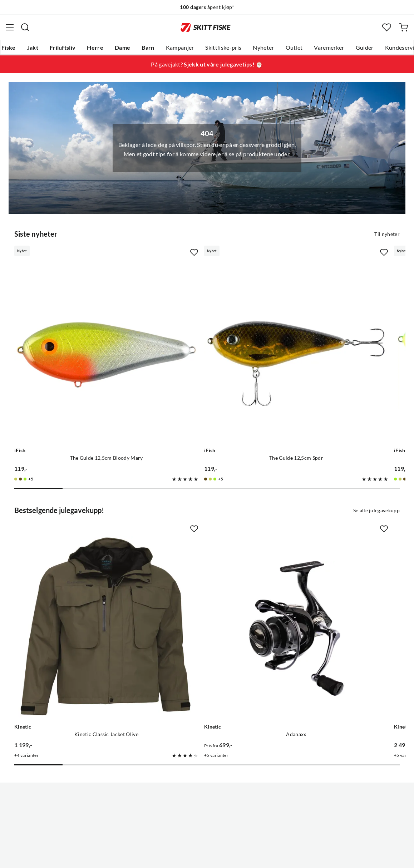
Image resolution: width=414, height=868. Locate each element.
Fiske (9, 48)
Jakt (33, 48)
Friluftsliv (63, 48)
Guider (365, 48)
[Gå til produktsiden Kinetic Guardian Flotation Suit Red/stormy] (326, 531)
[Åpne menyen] (10, 27)
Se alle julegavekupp (376, 445)
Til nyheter (387, 233)
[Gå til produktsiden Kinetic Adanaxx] (200, 531)
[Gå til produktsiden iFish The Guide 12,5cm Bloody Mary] (74, 319)
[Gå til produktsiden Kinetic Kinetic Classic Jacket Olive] (74, 531)
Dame (122, 48)
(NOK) (207, 826)
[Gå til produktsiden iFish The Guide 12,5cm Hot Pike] (326, 319)
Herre (95, 48)
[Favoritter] (387, 27)
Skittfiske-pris (223, 48)
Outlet (294, 48)
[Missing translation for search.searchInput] (25, 27)
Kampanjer (180, 48)
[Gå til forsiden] (206, 27)
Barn (148, 48)
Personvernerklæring (179, 857)
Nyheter (263, 48)
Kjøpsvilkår (223, 857)
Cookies (251, 857)
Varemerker (329, 48)
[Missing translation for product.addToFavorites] (130, 252)
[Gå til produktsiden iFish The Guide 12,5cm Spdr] (200, 319)
